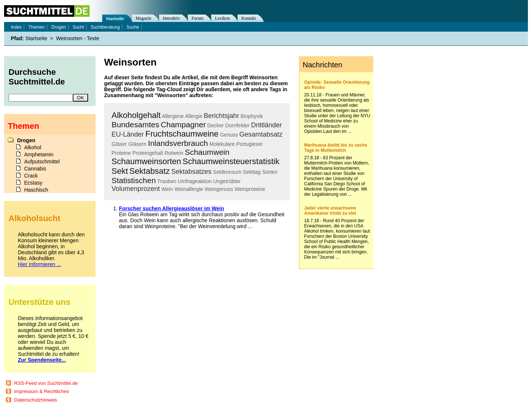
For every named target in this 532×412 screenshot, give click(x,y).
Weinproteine (250, 189)
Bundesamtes (135, 124)
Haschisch (36, 190)
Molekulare (222, 144)
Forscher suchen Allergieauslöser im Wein (171, 208)
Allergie (194, 116)
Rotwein (174, 153)
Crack (31, 176)
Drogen (59, 27)
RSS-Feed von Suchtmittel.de (46, 383)
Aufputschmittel (42, 162)
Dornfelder (237, 125)
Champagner (183, 124)
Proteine (121, 153)
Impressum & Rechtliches (41, 391)
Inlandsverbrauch (178, 143)
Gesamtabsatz (261, 134)
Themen (36, 27)
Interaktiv (172, 18)
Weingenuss (219, 189)
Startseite (115, 19)
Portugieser (249, 144)
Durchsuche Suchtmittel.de (37, 77)
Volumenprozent (136, 189)
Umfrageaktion (195, 181)
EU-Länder (128, 134)
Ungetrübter (227, 181)
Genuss (229, 135)
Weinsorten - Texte (78, 38)
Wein (167, 189)
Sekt (120, 171)
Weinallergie (189, 189)
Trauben (167, 181)
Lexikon (222, 18)
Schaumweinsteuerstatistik (231, 161)
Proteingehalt (148, 153)
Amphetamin (39, 154)
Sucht (78, 27)
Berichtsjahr (221, 116)
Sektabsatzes (191, 172)
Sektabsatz (150, 171)
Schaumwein (207, 152)
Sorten (270, 172)
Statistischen (134, 180)
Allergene (173, 116)
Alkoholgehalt (136, 115)
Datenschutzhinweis (36, 400)
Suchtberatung (105, 27)
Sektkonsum (227, 172)
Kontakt (249, 18)
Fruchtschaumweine (182, 134)
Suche (133, 27)
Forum (197, 18)
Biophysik (252, 116)
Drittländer (266, 125)
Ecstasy (33, 183)
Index (16, 27)
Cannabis (35, 169)
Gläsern (137, 144)
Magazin (144, 18)
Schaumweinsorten (146, 161)
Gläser (119, 144)
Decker (216, 125)
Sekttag (252, 172)
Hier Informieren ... (39, 264)
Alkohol (33, 147)
